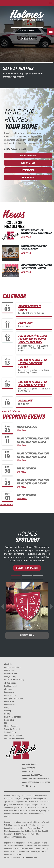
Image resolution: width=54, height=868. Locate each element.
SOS (6, 723)
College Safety (10, 677)
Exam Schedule (10, 695)
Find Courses (10, 705)
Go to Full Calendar (11, 411)
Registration (28, 170)
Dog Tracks (10, 683)
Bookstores (9, 670)
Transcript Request (12, 729)
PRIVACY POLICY (28, 771)
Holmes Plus (27, 635)
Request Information (27, 568)
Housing (7, 711)
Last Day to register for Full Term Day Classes (32, 384)
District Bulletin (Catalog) (14, 680)
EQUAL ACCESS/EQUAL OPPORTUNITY (36, 782)
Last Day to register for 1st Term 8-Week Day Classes (32, 363)
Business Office (11, 674)
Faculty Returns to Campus (30, 308)
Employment (9, 692)
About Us (8, 664)
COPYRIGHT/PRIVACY (30, 764)
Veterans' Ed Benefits (13, 735)
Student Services (11, 726)
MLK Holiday (25, 401)
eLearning (8, 689)
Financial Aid (9, 702)
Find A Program (28, 156)
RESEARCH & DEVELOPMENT (33, 775)
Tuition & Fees (28, 163)
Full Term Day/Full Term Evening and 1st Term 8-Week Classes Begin (33, 339)
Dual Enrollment (11, 686)
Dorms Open (25, 323)
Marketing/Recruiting (13, 717)
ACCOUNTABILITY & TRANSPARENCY (35, 779)
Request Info (27, 30)
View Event (22, 430)
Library (7, 714)
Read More (26, 237)
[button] (16, 576)
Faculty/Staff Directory (14, 698)
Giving (7, 708)
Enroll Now (27, 39)
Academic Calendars (12, 667)
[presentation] (2, 607)
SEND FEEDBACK (28, 768)
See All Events (7, 505)
